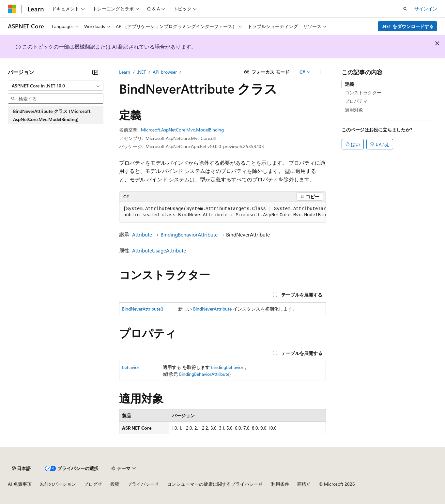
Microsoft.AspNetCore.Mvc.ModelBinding (182, 130)
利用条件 (280, 484)
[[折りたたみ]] (95, 72)
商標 (302, 484)
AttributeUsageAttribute (159, 250)
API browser (165, 72)
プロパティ (356, 101)
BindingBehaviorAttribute (189, 234)
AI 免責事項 (20, 484)
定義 (349, 84)
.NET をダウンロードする (408, 26)
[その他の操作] (320, 72)
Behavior (131, 367)
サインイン (426, 9)
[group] (222, 212)
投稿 (115, 484)
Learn (125, 72)
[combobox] (56, 86)
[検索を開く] (405, 9)
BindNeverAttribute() (143, 309)
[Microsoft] (12, 9)
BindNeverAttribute (212, 309)
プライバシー (141, 484)
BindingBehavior (227, 367)
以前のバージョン (58, 484)
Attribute (142, 234)
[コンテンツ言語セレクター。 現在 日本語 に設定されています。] (21, 468)
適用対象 (354, 110)
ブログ (91, 484)
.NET (141, 72)
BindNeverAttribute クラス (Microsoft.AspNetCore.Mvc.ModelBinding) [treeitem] (52, 115)
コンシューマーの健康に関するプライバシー (213, 484)
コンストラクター (363, 92)
